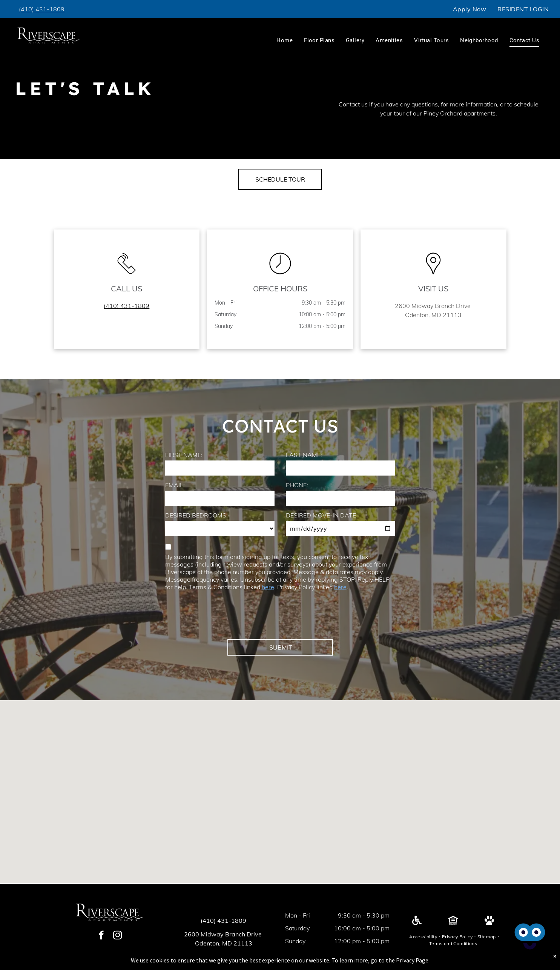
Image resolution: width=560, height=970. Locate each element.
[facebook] (101, 936)
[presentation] (222, 617)
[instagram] (117, 936)
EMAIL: (175, 485)
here (268, 587)
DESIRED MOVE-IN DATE (321, 515)
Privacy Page (412, 960)
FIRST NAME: (184, 455)
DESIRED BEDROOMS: (196, 515)
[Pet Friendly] (489, 923)
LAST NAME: (304, 455)
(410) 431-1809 (223, 921)
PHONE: (297, 485)
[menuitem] (469, 9)
